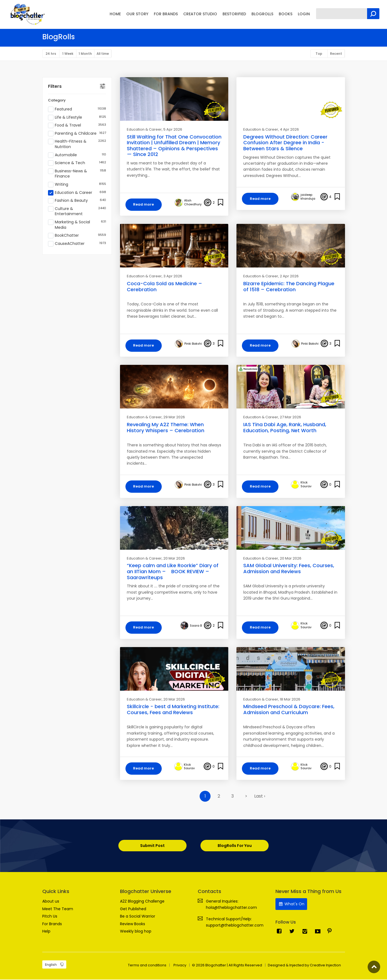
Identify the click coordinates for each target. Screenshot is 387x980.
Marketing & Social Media (77, 225)
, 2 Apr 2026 (288, 277)
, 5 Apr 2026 (172, 130)
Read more (144, 205)
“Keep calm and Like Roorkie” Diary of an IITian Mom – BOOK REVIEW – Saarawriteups (173, 572)
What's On (291, 904)
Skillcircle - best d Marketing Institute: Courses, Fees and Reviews (173, 710)
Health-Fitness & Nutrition (77, 145)
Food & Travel (77, 126)
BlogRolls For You (235, 846)
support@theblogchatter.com (235, 925)
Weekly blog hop (136, 932)
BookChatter (77, 236)
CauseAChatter (77, 244)
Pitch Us (50, 917)
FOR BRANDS (166, 14)
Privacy (180, 966)
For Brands (52, 924)
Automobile (77, 155)
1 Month (87, 54)
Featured (77, 110)
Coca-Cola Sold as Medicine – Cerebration (164, 287)
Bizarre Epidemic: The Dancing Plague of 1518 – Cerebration (289, 287)
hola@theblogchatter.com (231, 908)
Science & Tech (77, 164)
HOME (115, 14)
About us (51, 902)
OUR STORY (137, 14)
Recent (336, 54)
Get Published (133, 909)
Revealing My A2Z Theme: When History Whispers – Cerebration (166, 428)
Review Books (133, 924)
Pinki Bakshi (193, 344)
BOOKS (286, 14)
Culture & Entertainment (77, 212)
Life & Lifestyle (77, 118)
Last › (260, 797)
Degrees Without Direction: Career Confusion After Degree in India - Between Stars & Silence (285, 143)
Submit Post (152, 846)
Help (46, 932)
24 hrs (51, 54)
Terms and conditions (147, 966)
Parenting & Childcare (77, 134)
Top (318, 54)
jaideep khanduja (308, 197)
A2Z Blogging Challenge (142, 902)
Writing (77, 185)
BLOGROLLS (262, 14)
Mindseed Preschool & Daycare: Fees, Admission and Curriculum (289, 710)
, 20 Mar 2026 (173, 559)
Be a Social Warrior (138, 917)
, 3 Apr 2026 (172, 277)
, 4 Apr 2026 (289, 130)
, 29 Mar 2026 (173, 418)
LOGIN (304, 14)
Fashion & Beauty (77, 201)
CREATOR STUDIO (200, 14)
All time (105, 54)
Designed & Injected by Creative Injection (304, 966)
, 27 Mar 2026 (290, 418)
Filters (55, 87)
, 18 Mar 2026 (289, 700)
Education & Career (77, 193)
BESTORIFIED (234, 14)
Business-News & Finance (77, 174)
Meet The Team (58, 909)
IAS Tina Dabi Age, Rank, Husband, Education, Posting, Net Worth (285, 428)
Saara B (196, 626)
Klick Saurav (306, 485)
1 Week (69, 54)
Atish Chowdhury (193, 203)
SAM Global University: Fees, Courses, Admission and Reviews (289, 569)
